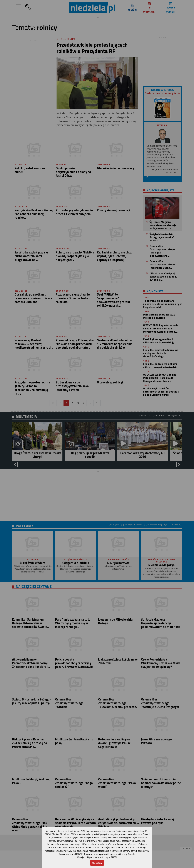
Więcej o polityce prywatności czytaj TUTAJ (97, 857)
